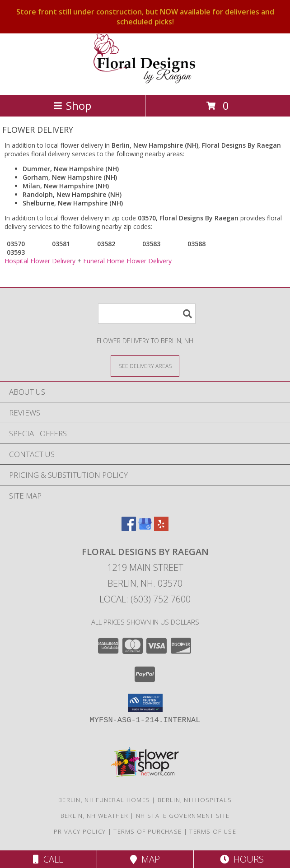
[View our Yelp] (161, 528)
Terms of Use (213, 831)
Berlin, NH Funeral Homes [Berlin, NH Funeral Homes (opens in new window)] (104, 800)
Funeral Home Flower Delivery (127, 261)
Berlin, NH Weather (94, 816)
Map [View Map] (145, 859)
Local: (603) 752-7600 (145, 599)
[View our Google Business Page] (145, 528)
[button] (145, 703)
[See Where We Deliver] (145, 366)
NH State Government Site (183, 816)
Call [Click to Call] (48, 859)
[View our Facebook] (129, 528)
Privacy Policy (80, 831)
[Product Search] (147, 314)
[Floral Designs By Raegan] (145, 82)
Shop (72, 105)
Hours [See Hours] (242, 859)
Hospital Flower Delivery (40, 261)
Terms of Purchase (147, 831)
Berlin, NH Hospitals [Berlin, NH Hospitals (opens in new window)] (195, 800)
